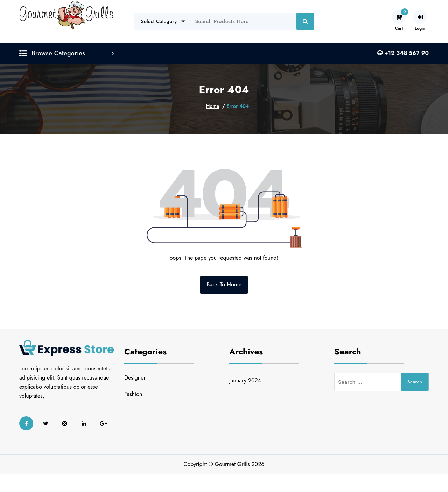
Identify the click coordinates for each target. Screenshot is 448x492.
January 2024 (245, 380)
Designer (135, 378)
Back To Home (224, 285)
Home (213, 106)
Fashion (133, 394)
